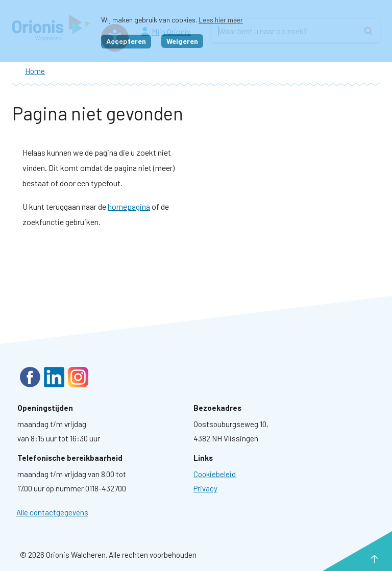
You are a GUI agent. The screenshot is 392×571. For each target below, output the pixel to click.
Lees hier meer (221, 20)
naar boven (359, 559)
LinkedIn (54, 377)
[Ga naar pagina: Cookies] (215, 474)
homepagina (129, 206)
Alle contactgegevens (52, 512)
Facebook (30, 377)
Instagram (78, 377)
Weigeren (182, 41)
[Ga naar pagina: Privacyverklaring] (205, 488)
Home (35, 71)
